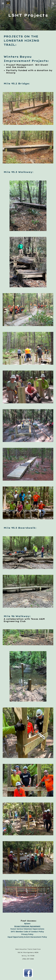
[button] (3, 3)
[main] (28, 15)
